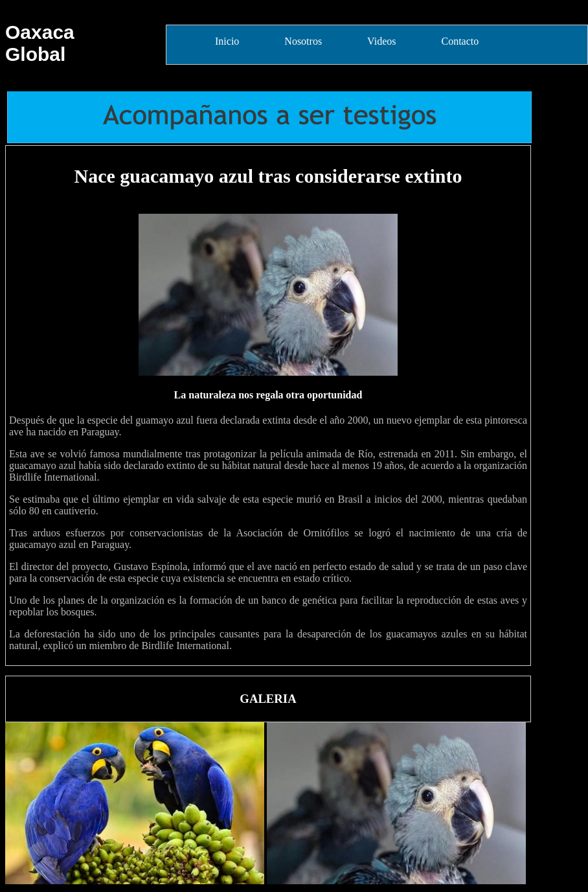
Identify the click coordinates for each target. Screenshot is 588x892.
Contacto (460, 41)
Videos (381, 41)
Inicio (227, 41)
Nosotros (303, 41)
